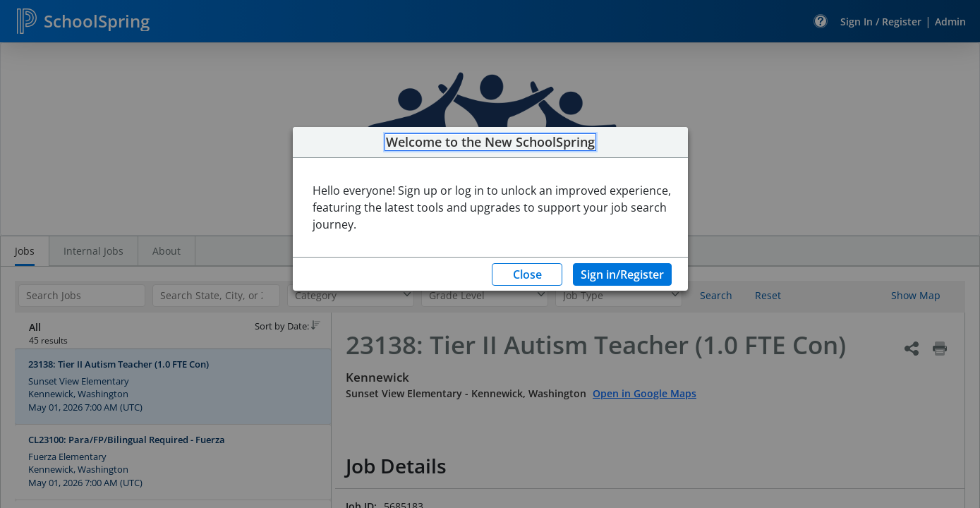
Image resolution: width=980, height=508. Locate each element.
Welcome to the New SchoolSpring (490, 143)
